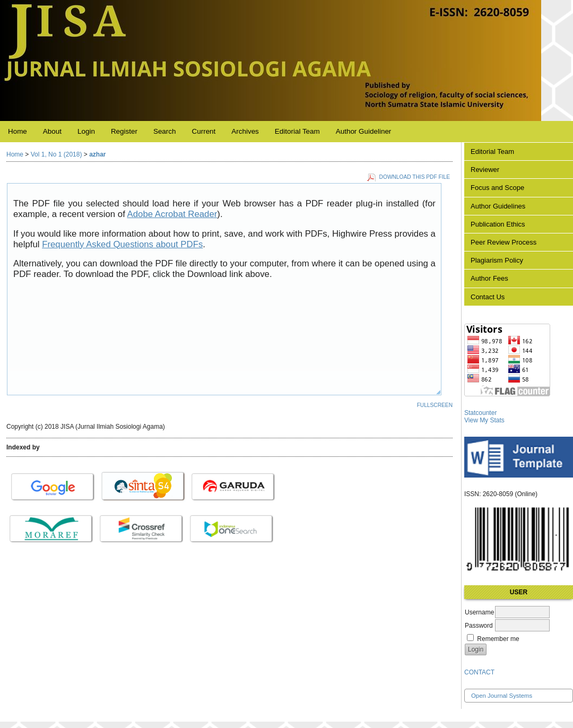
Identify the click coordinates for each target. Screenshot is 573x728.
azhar (97, 154)
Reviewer (485, 170)
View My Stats (484, 420)
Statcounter (480, 413)
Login (86, 131)
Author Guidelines (498, 206)
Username (479, 612)
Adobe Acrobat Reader (172, 214)
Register (124, 131)
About (52, 131)
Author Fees (489, 278)
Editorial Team (492, 151)
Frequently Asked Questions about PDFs (122, 244)
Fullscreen (435, 405)
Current (204, 131)
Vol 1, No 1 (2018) (57, 154)
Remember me (498, 639)
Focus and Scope (497, 188)
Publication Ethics (498, 224)
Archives (245, 131)
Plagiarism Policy (497, 260)
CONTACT (479, 672)
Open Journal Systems (502, 696)
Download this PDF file (415, 177)
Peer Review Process (503, 242)
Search (165, 131)
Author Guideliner (364, 131)
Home (18, 131)
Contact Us (488, 297)
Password (479, 626)
